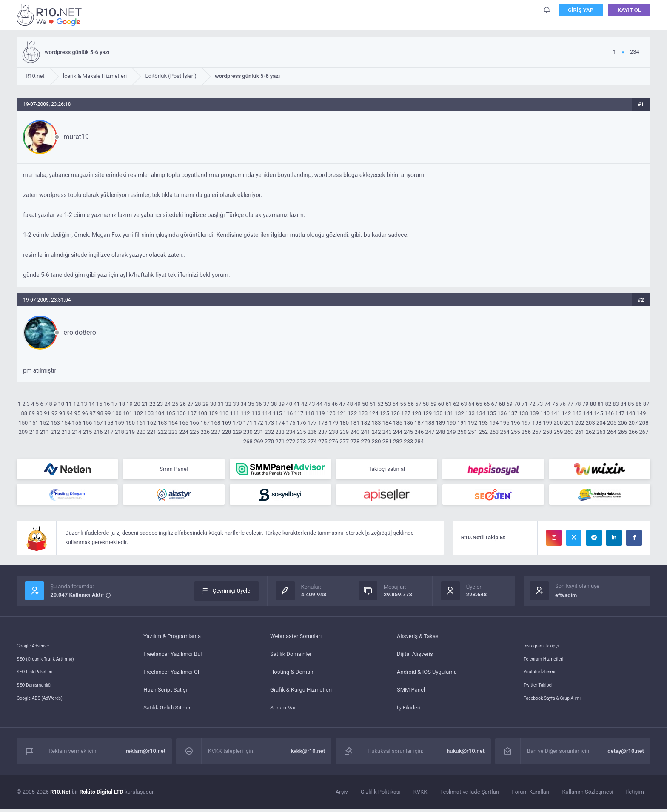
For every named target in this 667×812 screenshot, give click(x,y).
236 (312, 432)
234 (291, 432)
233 (280, 432)
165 (184, 423)
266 (633, 432)
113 (256, 413)
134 (481, 413)
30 (213, 404)
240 (355, 432)
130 (438, 413)
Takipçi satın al (387, 470)
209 (23, 432)
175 (291, 423)
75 (555, 404)
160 (130, 423)
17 (115, 404)
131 (449, 413)
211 (45, 432)
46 (335, 404)
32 (228, 404)
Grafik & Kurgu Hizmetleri (301, 693)
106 (181, 413)
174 (280, 423)
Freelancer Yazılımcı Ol (171, 675)
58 (426, 404)
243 (387, 432)
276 (333, 441)
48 (350, 404)
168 (216, 423)
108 (202, 413)
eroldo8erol (81, 332)
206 (622, 423)
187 (419, 423)
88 (24, 413)
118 (310, 413)
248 (441, 432)
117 (299, 413)
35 (251, 404)
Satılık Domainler (291, 657)
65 (479, 404)
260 (569, 432)
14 (92, 404)
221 (151, 432)
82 (608, 404)
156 (87, 423)
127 (406, 413)
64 (472, 404)
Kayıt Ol (629, 13)
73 (540, 404)
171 (248, 423)
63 (464, 404)
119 (320, 413)
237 (323, 432)
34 (244, 404)
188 (430, 423)
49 (358, 404)
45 (327, 404)
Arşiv (342, 795)
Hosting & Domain (292, 675)
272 (291, 441)
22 (152, 404)
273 (302, 441)
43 (312, 404)
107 (192, 413)
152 (45, 423)
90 (39, 413)
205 (612, 423)
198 (537, 423)
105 (171, 413)
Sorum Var (283, 711)
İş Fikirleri (409, 711)
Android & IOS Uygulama (427, 675)
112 (245, 413)
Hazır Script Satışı (165, 693)
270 (269, 441)
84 (623, 404)
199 (547, 423)
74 (548, 404)
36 (259, 404)
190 (451, 423)
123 (363, 413)
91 (47, 413)
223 (173, 432)
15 (99, 404)
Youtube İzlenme (544, 675)
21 (145, 404)
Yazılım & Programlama (172, 640)
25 (175, 404)
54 (395, 404)
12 (76, 404)
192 (473, 423)
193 (483, 423)
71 (525, 404)
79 (586, 404)
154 (66, 423)
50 (365, 404)
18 (122, 404)
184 (387, 423)
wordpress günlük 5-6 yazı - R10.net (51, 14)
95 (78, 413)
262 (590, 432)
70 (517, 404)
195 (505, 423)
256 (526, 432)
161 (141, 423)
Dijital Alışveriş (415, 657)
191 (462, 423)
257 (537, 432)
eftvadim (566, 599)
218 (120, 432)
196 (516, 423)
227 (216, 432)
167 (205, 423)
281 (387, 441)
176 (302, 423)
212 (55, 432)
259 (558, 432)
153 (55, 423)
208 (644, 423)
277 (344, 441)
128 (416, 413)
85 (631, 404)
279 (366, 441)
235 (302, 432)
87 (646, 404)
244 (398, 432)
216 (98, 432)
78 (578, 404)
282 (398, 441)
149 (641, 413)
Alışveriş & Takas (418, 640)
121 (342, 413)
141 (556, 413)
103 (149, 413)
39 (281, 404)
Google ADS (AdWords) (45, 711)
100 (117, 413)
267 (644, 432)
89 (32, 413)
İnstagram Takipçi (546, 640)
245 (408, 432)
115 (277, 413)
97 (93, 413)
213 (66, 432)
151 (34, 423)
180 (344, 423)
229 (237, 432)
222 (162, 432)
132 (459, 413)
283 (408, 441)
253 (494, 432)
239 (344, 432)
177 (312, 423)
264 (612, 432)
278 (355, 441)
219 (130, 432)
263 (601, 432)
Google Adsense (37, 640)
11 (69, 404)
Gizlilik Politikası (381, 795)
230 (248, 432)
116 (288, 413)
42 (304, 404)
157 (98, 423)
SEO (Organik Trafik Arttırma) (52, 657)
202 (580, 423)
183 (376, 423)
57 (418, 404)
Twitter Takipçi (542, 693)
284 (419, 441)
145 (599, 413)
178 (323, 423)
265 (622, 432)
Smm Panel (174, 470)
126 (395, 413)
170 (237, 423)
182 (366, 423)
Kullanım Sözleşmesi (588, 795)
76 (563, 404)
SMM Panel (411, 693)
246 (419, 432)
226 (205, 432)
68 (502, 404)
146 (609, 413)
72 (532, 404)
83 (616, 404)
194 (494, 423)
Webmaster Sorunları (296, 640)
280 (376, 441)
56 (411, 404)
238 (333, 432)
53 (388, 404)
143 (577, 413)
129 (427, 413)
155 (77, 423)
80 (593, 404)
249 (451, 432)
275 (323, 441)
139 (534, 413)
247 (430, 432)
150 (23, 423)
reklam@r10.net (146, 754)
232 (269, 432)
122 (352, 413)
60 (441, 404)
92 (55, 413)
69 (509, 404)
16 (107, 404)
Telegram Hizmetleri (548, 657)
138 (524, 413)
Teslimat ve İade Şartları (469, 795)
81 (601, 404)
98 (100, 413)
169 (226, 423)
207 (633, 423)
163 (162, 423)
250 (462, 432)
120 (331, 413)
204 (601, 423)
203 (590, 423)
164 (173, 423)
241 (366, 432)
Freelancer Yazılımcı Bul (172, 657)
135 (491, 413)
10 (61, 404)
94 (70, 413)
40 (289, 404)
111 (235, 413)
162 (151, 423)
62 (456, 404)
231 (259, 432)
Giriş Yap (581, 13)
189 (441, 423)
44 (320, 404)
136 (502, 413)
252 (483, 432)
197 (526, 423)
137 (513, 413)
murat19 (76, 137)
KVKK (420, 795)
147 (620, 413)
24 (168, 404)
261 (580, 432)
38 (274, 404)
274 (312, 441)
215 (87, 432)
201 (569, 423)
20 (137, 404)
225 (194, 432)
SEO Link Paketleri (39, 675)
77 (570, 404)
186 (408, 423)
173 (269, 423)
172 (259, 423)
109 (213, 413)
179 (333, 423)
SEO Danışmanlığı (38, 693)
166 (194, 423)
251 (473, 432)
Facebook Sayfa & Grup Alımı (559, 711)
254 (505, 432)
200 (558, 423)
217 (109, 432)
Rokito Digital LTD (101, 795)
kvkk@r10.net (308, 754)
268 (248, 441)
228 (226, 432)
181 (355, 423)
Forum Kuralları (530, 795)
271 (280, 441)
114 (267, 413)
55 (403, 404)
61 (449, 404)
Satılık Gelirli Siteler (167, 711)
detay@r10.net (626, 754)
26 (183, 404)
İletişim (635, 795)
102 (138, 413)
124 (374, 413)
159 (120, 423)
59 (434, 404)
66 (487, 404)
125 (385, 413)
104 (160, 413)
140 (545, 413)
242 (376, 432)
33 (236, 404)
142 (566, 413)
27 (190, 404)
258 (547, 432)
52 (381, 404)
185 (398, 423)
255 (516, 432)
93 (62, 413)
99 (108, 413)
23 (160, 404)
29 (206, 404)
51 (373, 404)
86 (639, 404)
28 (198, 404)
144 (588, 413)
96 (85, 413)
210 (34, 432)
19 (130, 404)
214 (77, 432)
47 (342, 404)
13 (84, 404)
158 (109, 423)
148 (630, 413)
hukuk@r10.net (466, 754)
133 (470, 413)
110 (224, 413)
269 (259, 441)
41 (297, 404)
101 (128, 413)
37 (267, 404)
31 (221, 404)
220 (141, 432)
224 (184, 432)
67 (495, 404)
